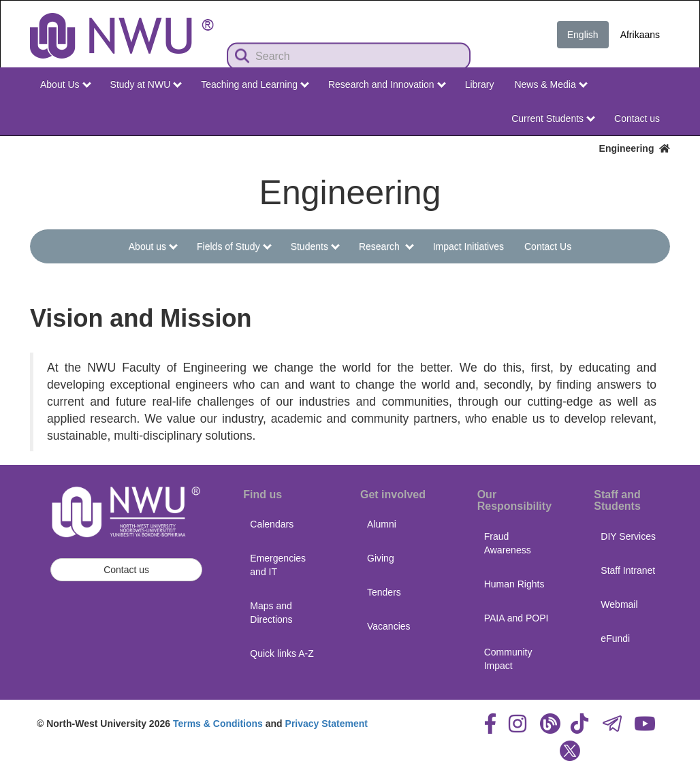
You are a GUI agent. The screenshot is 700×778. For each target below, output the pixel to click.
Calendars (272, 524)
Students (315, 246)
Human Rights (514, 584)
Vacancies (389, 626)
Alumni (382, 524)
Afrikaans (640, 35)
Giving (381, 558)
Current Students (553, 118)
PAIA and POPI (516, 618)
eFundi (615, 638)
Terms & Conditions (218, 724)
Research (386, 246)
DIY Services (628, 536)
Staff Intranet (628, 570)
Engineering (635, 148)
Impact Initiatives (468, 246)
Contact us (637, 118)
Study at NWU (146, 84)
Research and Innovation (387, 84)
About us (153, 246)
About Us (65, 84)
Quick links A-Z (282, 653)
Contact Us (548, 246)
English (583, 35)
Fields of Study (234, 246)
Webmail (619, 604)
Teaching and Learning (255, 84)
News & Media (551, 84)
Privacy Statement (327, 724)
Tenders (384, 592)
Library (480, 84)
